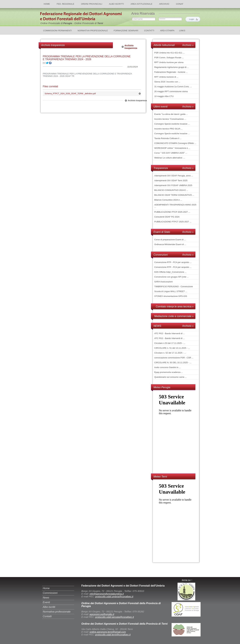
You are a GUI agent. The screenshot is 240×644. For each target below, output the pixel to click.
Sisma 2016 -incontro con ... (167, 82)
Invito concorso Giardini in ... (168, 367)
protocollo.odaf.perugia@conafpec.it (114, 617)
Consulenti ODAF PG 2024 (167, 217)
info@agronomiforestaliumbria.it (107, 594)
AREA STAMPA (167, 31)
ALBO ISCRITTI (116, 4)
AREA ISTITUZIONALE (142, 4)
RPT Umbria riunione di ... (166, 77)
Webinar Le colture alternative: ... (170, 158)
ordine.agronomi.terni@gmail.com (108, 632)
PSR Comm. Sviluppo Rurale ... (169, 58)
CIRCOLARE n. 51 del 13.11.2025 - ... (172, 348)
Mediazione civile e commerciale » (174, 316)
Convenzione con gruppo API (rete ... (172, 277)
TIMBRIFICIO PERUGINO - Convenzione (174, 287)
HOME (47, 4)
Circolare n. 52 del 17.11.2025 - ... (170, 353)
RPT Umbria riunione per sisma (169, 62)
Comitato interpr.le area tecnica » (175, 307)
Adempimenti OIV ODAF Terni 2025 (171, 180)
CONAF (180, 4)
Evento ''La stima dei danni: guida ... (171, 114)
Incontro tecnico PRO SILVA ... (169, 129)
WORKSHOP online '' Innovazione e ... (172, 148)
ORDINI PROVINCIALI (92, 4)
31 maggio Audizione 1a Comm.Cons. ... (173, 87)
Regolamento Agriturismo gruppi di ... (172, 67)
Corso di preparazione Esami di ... (170, 240)
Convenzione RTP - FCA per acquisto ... (173, 262)
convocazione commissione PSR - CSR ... (174, 358)
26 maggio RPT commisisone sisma (171, 91)
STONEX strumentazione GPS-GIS (171, 296)
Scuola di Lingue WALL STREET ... (171, 291)
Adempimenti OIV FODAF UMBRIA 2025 (173, 185)
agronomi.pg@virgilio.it (102, 614)
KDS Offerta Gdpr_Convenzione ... (170, 272)
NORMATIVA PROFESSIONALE (93, 31)
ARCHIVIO (164, 4)
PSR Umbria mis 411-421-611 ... (169, 53)
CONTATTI (149, 31)
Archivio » (188, 45)
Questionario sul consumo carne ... (171, 377)
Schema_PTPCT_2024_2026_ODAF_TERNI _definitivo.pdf (70, 94)
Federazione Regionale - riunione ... (171, 72)
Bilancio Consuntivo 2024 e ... (168, 200)
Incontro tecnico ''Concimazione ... (170, 119)
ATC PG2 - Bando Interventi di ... (170, 333)
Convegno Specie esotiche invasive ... (172, 124)
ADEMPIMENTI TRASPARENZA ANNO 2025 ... (175, 206)
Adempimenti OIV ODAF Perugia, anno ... (174, 176)
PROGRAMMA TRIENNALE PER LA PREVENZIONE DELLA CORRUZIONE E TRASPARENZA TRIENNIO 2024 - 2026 (87, 58)
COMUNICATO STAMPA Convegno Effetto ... (175, 143)
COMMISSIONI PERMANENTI (58, 31)
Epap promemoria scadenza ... (169, 372)
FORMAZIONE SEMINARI (126, 31)
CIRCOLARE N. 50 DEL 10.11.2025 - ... (173, 363)
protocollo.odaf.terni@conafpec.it (113, 635)
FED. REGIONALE (66, 4)
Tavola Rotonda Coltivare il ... (168, 138)
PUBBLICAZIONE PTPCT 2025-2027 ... (173, 222)
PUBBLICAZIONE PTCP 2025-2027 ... (172, 212)
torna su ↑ (187, 580)
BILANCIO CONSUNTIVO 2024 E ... (171, 190)
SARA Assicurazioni (164, 282)
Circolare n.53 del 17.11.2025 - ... (170, 343)
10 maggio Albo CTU (164, 96)
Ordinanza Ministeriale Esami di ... (170, 244)
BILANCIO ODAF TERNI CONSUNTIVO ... (174, 195)
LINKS (182, 31)
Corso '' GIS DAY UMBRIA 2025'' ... (171, 153)
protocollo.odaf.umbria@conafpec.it (114, 596)
